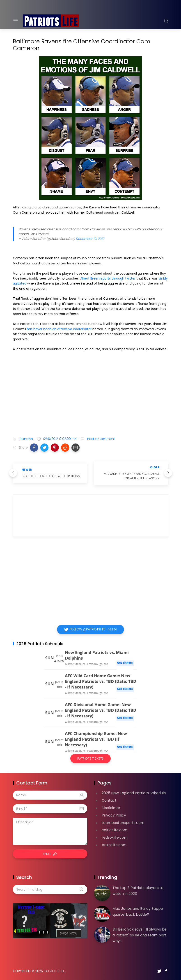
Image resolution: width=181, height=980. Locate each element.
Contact (109, 800)
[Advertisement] (91, 397)
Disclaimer (111, 808)
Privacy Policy (114, 815)
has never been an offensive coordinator (59, 329)
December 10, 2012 (90, 239)
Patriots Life (54, 971)
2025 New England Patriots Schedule (134, 793)
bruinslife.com (114, 845)
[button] (34, 448)
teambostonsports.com (123, 823)
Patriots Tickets (90, 758)
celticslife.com (115, 830)
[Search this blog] (50, 889)
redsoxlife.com (115, 837)
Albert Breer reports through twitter (108, 278)
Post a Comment (101, 439)
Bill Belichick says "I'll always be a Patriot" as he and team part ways (140, 935)
